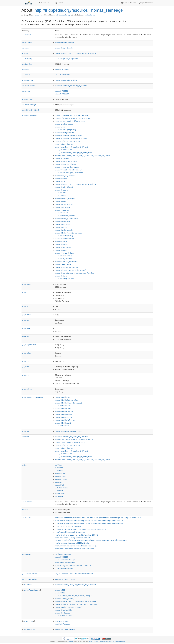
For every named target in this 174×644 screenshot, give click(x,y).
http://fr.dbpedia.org (63, 15)
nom (26, 328)
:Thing (58, 465)
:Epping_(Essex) (64, 187)
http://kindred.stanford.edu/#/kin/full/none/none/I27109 (74, 549)
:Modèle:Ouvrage (64, 412)
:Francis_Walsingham (66, 199)
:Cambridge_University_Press (69, 135)
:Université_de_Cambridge (68, 267)
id (25, 306)
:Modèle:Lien (63, 406)
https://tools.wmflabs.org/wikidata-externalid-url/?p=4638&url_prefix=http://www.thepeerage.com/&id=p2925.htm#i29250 (98, 518)
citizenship (27, 59)
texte (26, 361)
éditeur (27, 431)
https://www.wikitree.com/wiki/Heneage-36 (70, 532)
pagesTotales (29, 345)
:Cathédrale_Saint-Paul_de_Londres (71, 86)
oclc (26, 337)
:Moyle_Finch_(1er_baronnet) (69, 233)
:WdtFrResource (63, 624)
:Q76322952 (62, 69)
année (27, 284)
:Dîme (60, 181)
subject (26, 437)
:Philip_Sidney (63, 247)
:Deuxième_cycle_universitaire (69, 173)
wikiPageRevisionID (31, 110)
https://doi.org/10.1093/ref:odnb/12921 (69, 526)
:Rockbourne (63, 613)
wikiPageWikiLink (30, 115)
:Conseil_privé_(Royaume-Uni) (69, 170)
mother (26, 75)
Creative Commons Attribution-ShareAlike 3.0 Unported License (107, 641)
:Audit (60, 127)
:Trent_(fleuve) (63, 264)
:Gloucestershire (64, 204)
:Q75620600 (62, 94)
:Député (61, 178)
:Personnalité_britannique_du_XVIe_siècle (73, 153)
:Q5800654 (62, 557)
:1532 (60, 590)
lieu (26, 320)
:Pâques (61, 250)
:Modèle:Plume (63, 414)
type (25, 465)
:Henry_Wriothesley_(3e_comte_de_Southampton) (76, 604)
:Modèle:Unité (63, 423)
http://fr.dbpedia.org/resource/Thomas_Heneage (79, 10)
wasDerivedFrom (30, 574)
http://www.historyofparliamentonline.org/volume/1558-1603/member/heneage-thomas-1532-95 (89, 524)
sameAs (26, 554)
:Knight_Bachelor (64, 48)
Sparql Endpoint (146, 3)
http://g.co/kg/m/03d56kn (64, 568)
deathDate (27, 64)
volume (27, 389)
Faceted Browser (128, 3)
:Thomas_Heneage (63, 554)
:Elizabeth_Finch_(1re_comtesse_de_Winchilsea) (76, 53)
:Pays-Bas (62, 244)
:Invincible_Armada (65, 216)
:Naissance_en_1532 (66, 150)
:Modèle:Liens (63, 409)
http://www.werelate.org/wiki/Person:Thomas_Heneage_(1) (76, 546)
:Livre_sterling (63, 224)
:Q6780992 (62, 91)
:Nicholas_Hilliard (64, 610)
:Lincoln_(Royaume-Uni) (67, 219)
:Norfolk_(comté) (64, 236)
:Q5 (59, 482)
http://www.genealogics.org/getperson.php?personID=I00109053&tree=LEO (82, 529)
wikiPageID (28, 99)
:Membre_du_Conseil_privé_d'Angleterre (73, 147)
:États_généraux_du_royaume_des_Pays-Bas (75, 273)
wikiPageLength (29, 105)
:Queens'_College (64, 43)
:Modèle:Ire (62, 426)
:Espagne (62, 190)
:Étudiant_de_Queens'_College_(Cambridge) (74, 118)
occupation (28, 80)
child (25, 53)
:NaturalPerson (61, 488)
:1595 (60, 593)
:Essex (60, 193)
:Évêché (61, 276)
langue (27, 315)
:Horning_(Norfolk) (65, 279)
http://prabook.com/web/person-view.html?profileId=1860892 (77, 535)
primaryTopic (30, 629)
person (37, 15)
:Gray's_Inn (62, 210)
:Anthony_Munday (65, 599)
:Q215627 (61, 479)
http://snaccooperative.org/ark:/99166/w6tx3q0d (72, 543)
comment (27, 502)
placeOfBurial (29, 86)
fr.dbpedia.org (90, 15)
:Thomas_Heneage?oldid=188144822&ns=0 (74, 574)
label (25, 510)
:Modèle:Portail (63, 417)
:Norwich (61, 242)
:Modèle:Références (65, 420)
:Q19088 (61, 476)
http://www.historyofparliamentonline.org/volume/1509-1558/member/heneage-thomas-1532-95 (89, 521)
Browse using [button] (45, 3)
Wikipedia (71, 641)
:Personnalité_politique (66, 80)
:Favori (61, 196)
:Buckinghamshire (65, 133)
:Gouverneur (63, 207)
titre (26, 367)
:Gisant (61, 201)
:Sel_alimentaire (64, 259)
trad (26, 375)
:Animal (59, 491)
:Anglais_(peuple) (64, 124)
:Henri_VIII (62, 213)
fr (25, 292)
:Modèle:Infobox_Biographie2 (69, 403)
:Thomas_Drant (64, 616)
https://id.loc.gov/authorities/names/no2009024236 (73, 566)
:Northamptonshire (65, 239)
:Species (59, 496)
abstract (27, 35)
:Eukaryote (60, 494)
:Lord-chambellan (64, 230)
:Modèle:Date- (63, 397)
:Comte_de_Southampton (67, 167)
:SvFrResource (62, 621)
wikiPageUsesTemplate (33, 397)
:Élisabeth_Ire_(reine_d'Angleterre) (71, 270)
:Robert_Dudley (64, 256)
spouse (26, 91)
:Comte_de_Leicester (66, 164)
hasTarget (28, 621)
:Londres (61, 227)
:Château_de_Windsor (66, 161)
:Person (59, 468)
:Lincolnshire (63, 221)
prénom (27, 353)
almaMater (27, 43)
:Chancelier (62, 158)
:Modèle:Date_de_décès (67, 400)
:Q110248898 (62, 75)
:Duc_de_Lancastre (65, 176)
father (26, 69)
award (26, 48)
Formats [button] (60, 3)
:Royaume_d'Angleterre (67, 59)
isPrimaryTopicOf (30, 579)
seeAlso (27, 518)
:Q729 (60, 485)
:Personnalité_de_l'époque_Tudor (70, 121)
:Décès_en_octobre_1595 (68, 141)
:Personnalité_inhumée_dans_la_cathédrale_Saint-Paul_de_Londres (83, 156)
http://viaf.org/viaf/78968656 (65, 563)
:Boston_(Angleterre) (66, 130)
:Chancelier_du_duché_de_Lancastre (72, 115)
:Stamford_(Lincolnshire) (67, 262)
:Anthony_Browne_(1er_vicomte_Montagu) (73, 596)
